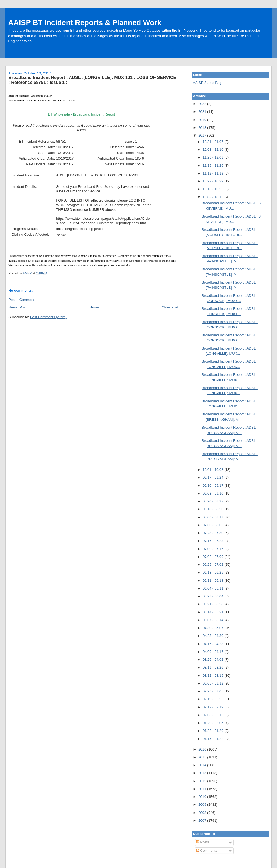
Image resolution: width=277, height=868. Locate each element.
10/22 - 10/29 (213, 181)
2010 (203, 797)
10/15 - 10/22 (213, 189)
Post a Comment (22, 300)
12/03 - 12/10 (213, 149)
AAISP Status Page (208, 83)
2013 (203, 773)
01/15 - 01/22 (213, 739)
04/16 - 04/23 (213, 644)
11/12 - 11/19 (213, 173)
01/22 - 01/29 (213, 731)
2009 (203, 805)
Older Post (170, 307)
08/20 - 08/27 (213, 501)
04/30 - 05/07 (213, 628)
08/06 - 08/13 (213, 517)
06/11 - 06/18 (213, 581)
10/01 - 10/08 (213, 470)
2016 (203, 749)
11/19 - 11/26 (213, 165)
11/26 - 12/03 (213, 157)
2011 (203, 789)
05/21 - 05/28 (213, 604)
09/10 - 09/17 (213, 486)
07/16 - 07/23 (213, 541)
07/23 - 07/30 (213, 533)
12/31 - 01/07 (213, 142)
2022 (203, 104)
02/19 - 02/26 (213, 699)
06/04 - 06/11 (213, 588)
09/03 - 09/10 (213, 493)
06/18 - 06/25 (213, 572)
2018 (203, 128)
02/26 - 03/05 (213, 691)
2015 (203, 757)
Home (94, 307)
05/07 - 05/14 (213, 620)
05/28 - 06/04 (213, 596)
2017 (203, 135)
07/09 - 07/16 (213, 549)
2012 (203, 781)
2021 (203, 112)
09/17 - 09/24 (213, 477)
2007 (203, 821)
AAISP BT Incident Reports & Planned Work (85, 23)
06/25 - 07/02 (213, 565)
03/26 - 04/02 (213, 660)
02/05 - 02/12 (213, 715)
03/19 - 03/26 (213, 667)
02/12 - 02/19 (213, 707)
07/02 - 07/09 (213, 557)
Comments (207, 851)
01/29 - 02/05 (213, 723)
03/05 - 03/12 (213, 683)
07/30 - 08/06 (213, 525)
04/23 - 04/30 (213, 636)
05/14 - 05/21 (213, 612)
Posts (203, 842)
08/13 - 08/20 (213, 509)
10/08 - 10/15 (213, 197)
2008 (203, 813)
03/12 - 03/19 (213, 675)
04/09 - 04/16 (213, 652)
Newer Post (17, 307)
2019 (203, 120)
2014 (203, 765)
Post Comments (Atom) (48, 317)
